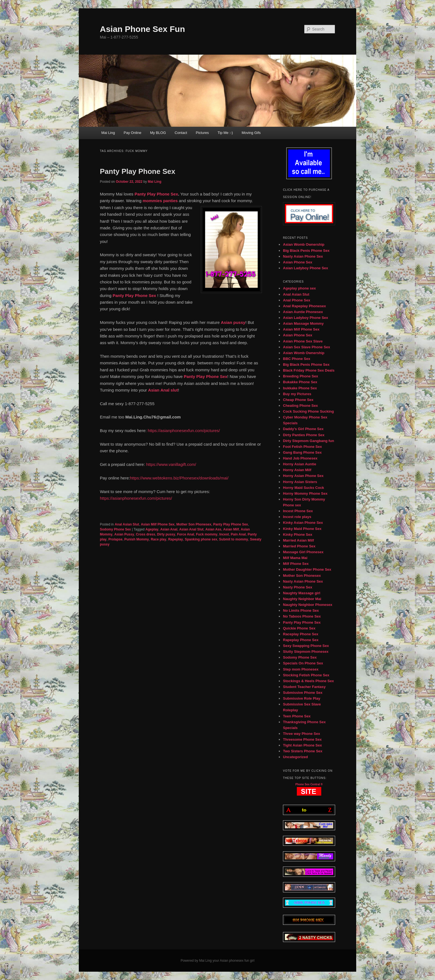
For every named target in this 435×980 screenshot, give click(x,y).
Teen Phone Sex (297, 716)
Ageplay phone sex (299, 288)
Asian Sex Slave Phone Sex (307, 347)
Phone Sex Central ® (309, 784)
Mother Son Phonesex (194, 524)
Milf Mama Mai (295, 558)
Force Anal (186, 534)
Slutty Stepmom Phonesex (306, 652)
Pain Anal (238, 534)
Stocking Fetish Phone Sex (306, 675)
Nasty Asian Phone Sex (303, 256)
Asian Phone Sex (298, 262)
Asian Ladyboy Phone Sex (306, 268)
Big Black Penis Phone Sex (306, 251)
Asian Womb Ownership (304, 244)
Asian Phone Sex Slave (303, 341)
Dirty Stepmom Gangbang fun (308, 441)
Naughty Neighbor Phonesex (308, 605)
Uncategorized (295, 757)
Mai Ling (108, 133)
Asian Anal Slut (191, 529)
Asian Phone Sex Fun (142, 29)
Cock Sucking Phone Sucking (308, 411)
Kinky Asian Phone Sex (303, 523)
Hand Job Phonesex (300, 458)
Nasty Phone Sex (298, 587)
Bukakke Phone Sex (300, 382)
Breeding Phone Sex (300, 376)
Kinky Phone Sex (298, 535)
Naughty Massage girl (302, 593)
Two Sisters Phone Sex (303, 751)
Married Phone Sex (299, 546)
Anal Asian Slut (127, 524)
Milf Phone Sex (296, 564)
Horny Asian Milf (297, 470)
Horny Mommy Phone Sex (305, 493)
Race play (158, 539)
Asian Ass (213, 529)
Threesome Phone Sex (302, 739)
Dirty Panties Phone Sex (304, 435)
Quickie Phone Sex (299, 628)
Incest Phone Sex (298, 511)
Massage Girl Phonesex (303, 552)
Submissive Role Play (302, 698)
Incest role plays (297, 517)
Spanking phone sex (201, 539)
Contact (181, 133)
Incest (224, 534)
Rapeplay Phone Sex (301, 640)
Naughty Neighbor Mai (302, 599)
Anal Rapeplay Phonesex (304, 306)
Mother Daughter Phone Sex (307, 569)
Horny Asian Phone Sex (303, 476)
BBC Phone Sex (297, 359)
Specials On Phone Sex (303, 663)
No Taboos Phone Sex (302, 616)
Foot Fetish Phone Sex (302, 447)
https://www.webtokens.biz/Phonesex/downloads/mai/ (179, 478)
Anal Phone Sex (297, 300)
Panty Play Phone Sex (138, 171)
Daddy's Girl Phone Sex (303, 429)
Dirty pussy (166, 534)
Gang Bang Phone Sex (302, 452)
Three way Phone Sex (302, 734)
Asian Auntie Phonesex (303, 312)
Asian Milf (231, 529)
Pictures (202, 133)
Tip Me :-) (225, 133)
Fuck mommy (207, 534)
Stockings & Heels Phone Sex (308, 681)
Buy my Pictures (297, 394)
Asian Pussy (124, 534)
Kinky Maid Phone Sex (302, 529)
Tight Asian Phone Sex (302, 745)
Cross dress (146, 534)
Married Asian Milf (298, 540)
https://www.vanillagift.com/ (172, 464)
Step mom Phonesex (301, 669)
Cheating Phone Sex (300, 406)
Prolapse (116, 539)
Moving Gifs (251, 133)
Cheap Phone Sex (298, 400)
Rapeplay (175, 539)
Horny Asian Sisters (300, 482)
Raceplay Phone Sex (301, 634)
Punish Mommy (137, 539)
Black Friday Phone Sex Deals (309, 370)
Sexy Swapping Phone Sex (306, 646)
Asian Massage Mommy (303, 323)
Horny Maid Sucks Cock (304, 488)
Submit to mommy (234, 539)
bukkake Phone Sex (300, 388)
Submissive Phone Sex (303, 693)
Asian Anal (169, 529)
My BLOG (158, 133)
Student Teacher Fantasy (304, 687)
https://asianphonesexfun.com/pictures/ (184, 431)
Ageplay (152, 529)
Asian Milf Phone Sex (158, 524)
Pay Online (133, 133)
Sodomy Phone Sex (115, 529)
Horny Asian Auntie (300, 464)
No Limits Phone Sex (301, 610)
